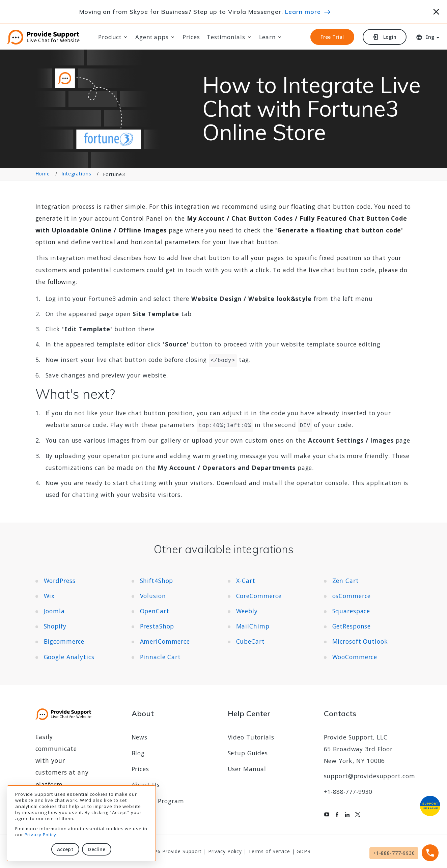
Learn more (303, 11)
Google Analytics (69, 657)
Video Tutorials (251, 737)
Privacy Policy (40, 835)
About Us (146, 785)
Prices (191, 37)
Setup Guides (248, 753)
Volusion (153, 596)
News (140, 737)
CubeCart (250, 641)
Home (43, 174)
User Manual (247, 769)
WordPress (60, 581)
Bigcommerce (64, 641)
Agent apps (152, 37)
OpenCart (155, 611)
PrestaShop (157, 626)
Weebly (247, 611)
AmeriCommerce (165, 641)
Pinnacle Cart (160, 657)
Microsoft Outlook (360, 641)
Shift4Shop (157, 581)
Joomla (54, 611)
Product (110, 37)
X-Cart (246, 581)
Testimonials (226, 37)
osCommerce (352, 596)
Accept (65, 849)
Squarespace (351, 611)
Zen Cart (346, 581)
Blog (138, 753)
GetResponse (352, 626)
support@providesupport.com (370, 776)
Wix (49, 596)
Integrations (76, 174)
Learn (267, 37)
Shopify (55, 626)
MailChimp (253, 626)
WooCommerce (355, 657)
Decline (96, 849)
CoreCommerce (259, 596)
